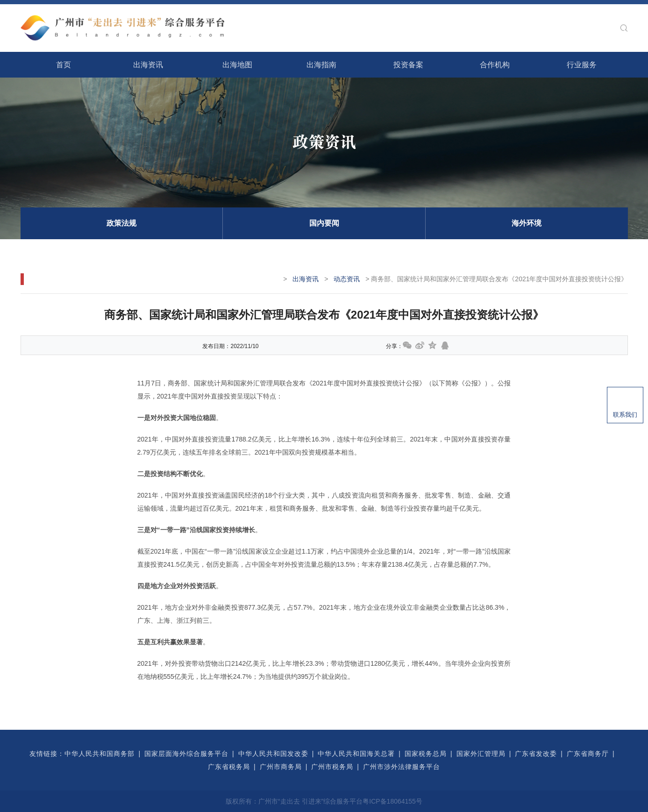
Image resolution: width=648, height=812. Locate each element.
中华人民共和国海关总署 (356, 754)
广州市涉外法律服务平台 (402, 767)
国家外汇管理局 (481, 754)
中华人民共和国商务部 (100, 754)
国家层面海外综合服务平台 (186, 754)
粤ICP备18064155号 (392, 801)
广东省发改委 (536, 754)
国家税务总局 (426, 754)
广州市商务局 (281, 767)
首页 (64, 65)
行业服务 (582, 65)
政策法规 (121, 223)
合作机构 (495, 65)
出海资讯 (148, 65)
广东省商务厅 (588, 754)
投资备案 (408, 65)
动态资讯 (347, 279)
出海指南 (321, 65)
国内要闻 (324, 223)
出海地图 (237, 65)
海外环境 (527, 223)
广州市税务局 (332, 767)
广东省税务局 (229, 767)
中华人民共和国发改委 (273, 754)
